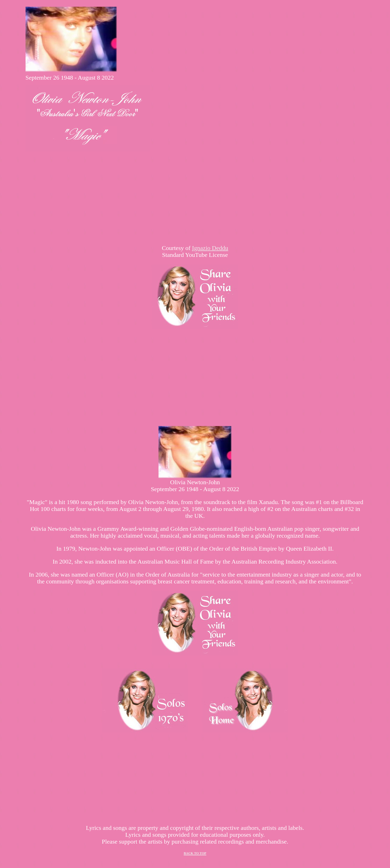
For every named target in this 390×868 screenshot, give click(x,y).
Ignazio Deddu (210, 248)
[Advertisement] (195, 377)
